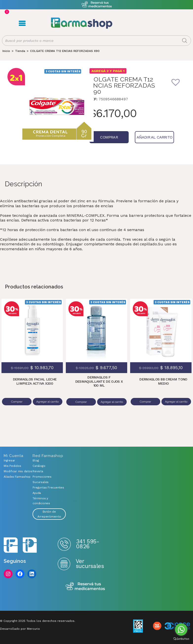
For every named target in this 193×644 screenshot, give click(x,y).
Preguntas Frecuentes (48, 488)
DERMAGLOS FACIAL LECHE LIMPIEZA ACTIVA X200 (35, 383)
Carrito (150, 24)
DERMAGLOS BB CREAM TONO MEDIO (163, 383)
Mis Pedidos (12, 466)
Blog (36, 461)
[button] (179, 87)
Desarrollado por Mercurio (20, 629)
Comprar (106, 138)
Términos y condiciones (41, 501)
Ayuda (37, 493)
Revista (38, 471)
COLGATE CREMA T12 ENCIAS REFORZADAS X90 (65, 52)
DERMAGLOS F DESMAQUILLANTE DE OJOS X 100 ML (99, 383)
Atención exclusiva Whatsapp (96, 5)
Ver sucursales (90, 564)
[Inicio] (6, 52)
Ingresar (9, 461)
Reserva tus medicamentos (85, 587)
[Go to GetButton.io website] (181, 639)
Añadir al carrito (146, 138)
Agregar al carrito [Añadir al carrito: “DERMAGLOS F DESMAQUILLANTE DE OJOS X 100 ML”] (112, 403)
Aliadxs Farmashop (14, 477)
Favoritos (157, 24)
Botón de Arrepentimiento (49, 514)
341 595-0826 (88, 544)
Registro (142, 24)
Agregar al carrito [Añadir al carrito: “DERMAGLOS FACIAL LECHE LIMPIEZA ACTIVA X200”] (47, 403)
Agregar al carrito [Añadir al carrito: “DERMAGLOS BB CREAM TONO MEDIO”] (176, 403)
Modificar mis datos (14, 471)
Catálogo (39, 466)
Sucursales (41, 482)
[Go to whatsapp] (181, 629)
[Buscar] (185, 42)
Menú (21, 24)
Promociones (42, 477)
